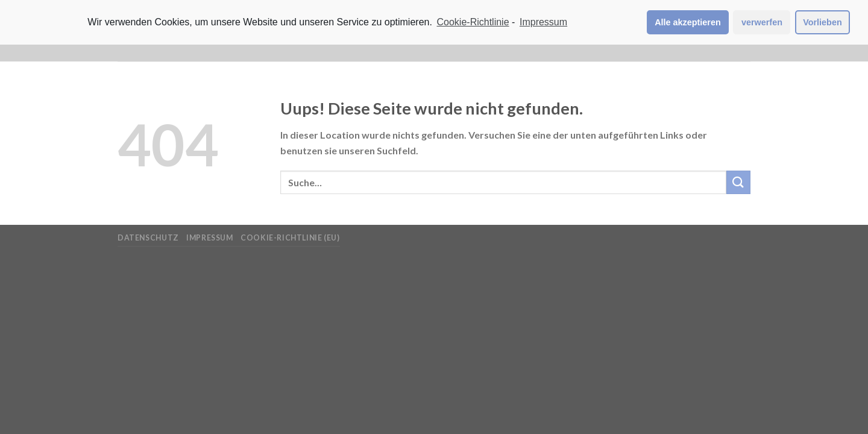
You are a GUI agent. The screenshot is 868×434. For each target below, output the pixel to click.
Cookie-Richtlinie (473, 22)
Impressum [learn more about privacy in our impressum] (543, 22)
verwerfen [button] (762, 22)
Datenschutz (148, 238)
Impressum (210, 238)
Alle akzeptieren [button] (688, 22)
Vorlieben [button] (822, 22)
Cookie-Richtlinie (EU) (290, 238)
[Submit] (738, 182)
